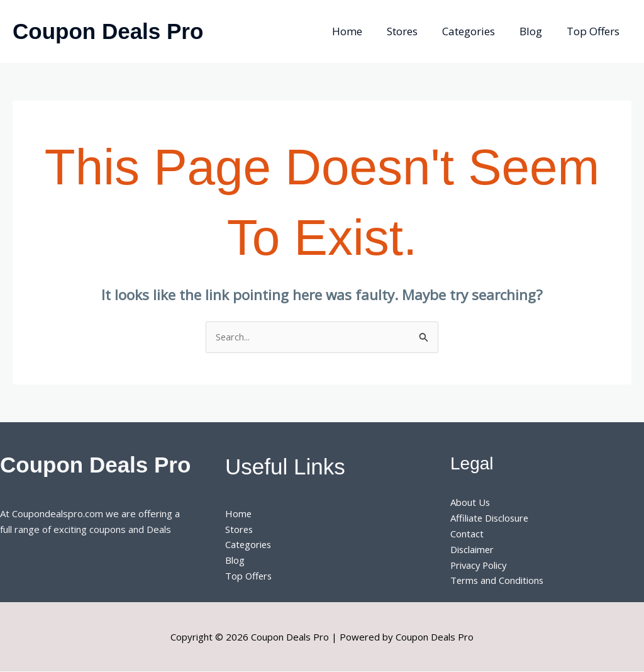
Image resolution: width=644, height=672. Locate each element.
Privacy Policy (480, 565)
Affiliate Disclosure (491, 518)
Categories (476, 31)
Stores (413, 31)
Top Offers (594, 31)
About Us (470, 503)
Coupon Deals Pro (108, 31)
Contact (467, 534)
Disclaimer (473, 549)
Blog (535, 31)
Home (361, 31)
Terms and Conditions (498, 581)
